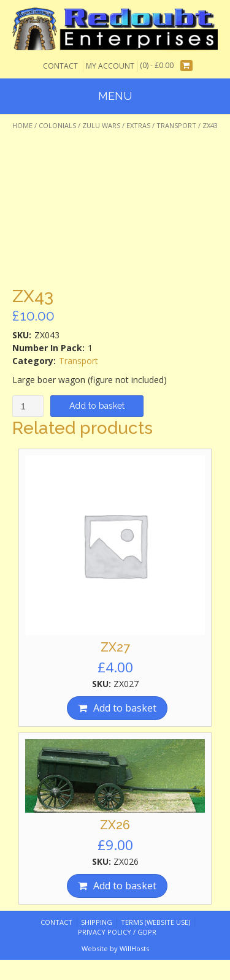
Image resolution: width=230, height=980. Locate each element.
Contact (60, 66)
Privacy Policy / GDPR (117, 932)
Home (22, 125)
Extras (138, 125)
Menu (115, 96)
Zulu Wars (101, 125)
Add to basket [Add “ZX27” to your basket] (125, 708)
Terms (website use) (155, 922)
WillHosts (134, 948)
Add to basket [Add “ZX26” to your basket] (125, 886)
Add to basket (97, 406)
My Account (110, 66)
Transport (176, 125)
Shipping (97, 922)
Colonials (57, 125)
